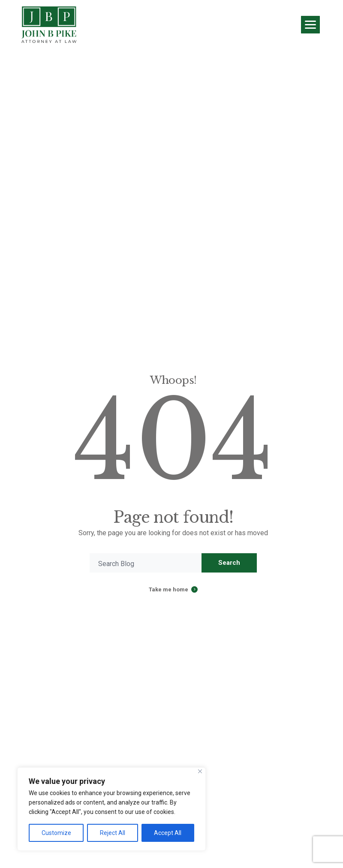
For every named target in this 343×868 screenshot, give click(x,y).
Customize (56, 833)
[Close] (200, 771)
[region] (111, 809)
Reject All (113, 833)
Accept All (168, 833)
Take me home (168, 589)
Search (229, 563)
